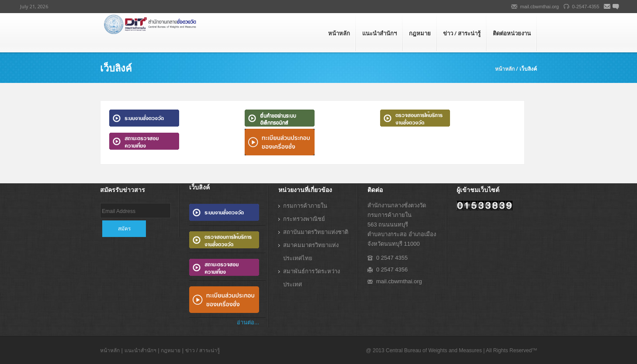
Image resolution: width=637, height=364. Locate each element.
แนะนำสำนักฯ (379, 33)
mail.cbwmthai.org (540, 7)
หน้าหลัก (339, 33)
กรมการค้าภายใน (305, 206)
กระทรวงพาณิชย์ (304, 219)
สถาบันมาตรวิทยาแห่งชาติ (316, 232)
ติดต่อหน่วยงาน (512, 33)
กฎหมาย (420, 33)
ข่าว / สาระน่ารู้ (462, 33)
